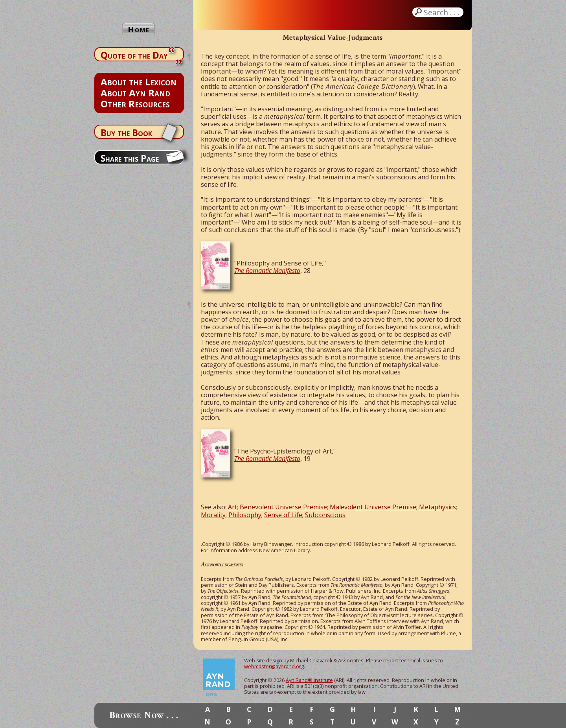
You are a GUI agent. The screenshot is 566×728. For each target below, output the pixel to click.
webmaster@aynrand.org (274, 666)
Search (443, 12)
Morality (213, 515)
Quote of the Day (134, 55)
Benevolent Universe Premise (283, 507)
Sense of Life (283, 515)
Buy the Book (126, 133)
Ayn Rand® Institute (309, 680)
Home (139, 29)
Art (232, 507)
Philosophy (245, 515)
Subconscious (325, 515)
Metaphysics (437, 507)
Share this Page (130, 158)
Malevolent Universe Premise (373, 507)
